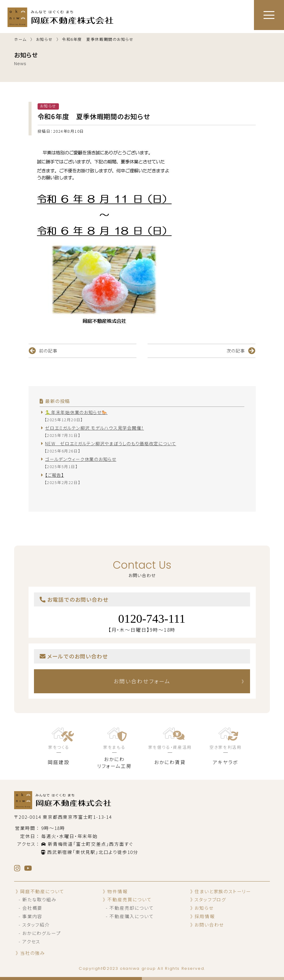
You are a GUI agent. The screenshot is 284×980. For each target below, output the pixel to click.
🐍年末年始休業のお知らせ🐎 (76, 412)
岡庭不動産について (42, 891)
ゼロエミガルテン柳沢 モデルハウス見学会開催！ (95, 428)
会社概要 (32, 908)
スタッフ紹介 (36, 925)
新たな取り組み (39, 900)
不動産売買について (129, 900)
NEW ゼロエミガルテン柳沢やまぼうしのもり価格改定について (111, 443)
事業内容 (32, 916)
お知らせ (204, 908)
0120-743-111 (152, 619)
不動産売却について (131, 908)
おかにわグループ (41, 933)
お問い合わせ (209, 925)
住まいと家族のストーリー (223, 891)
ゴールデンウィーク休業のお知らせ (81, 459)
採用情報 (205, 916)
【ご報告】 (55, 475)
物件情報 (117, 891)
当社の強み (33, 953)
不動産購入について (131, 916)
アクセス (31, 942)
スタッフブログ (210, 900)
